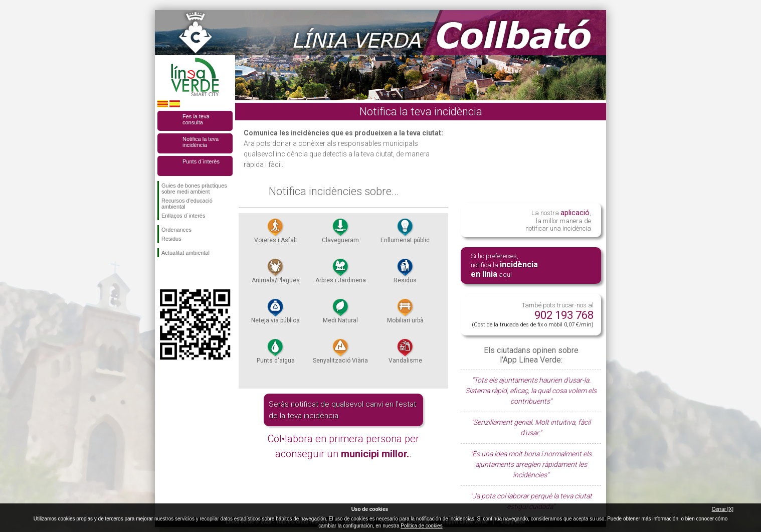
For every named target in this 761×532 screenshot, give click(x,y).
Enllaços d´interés (183, 216)
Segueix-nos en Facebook (163, 273)
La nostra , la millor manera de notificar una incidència (558, 220)
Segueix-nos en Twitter (180, 273)
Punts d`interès (201, 161)
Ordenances (176, 230)
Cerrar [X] (723, 509)
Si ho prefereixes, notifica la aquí (504, 265)
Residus (171, 239)
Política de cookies (421, 526)
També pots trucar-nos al (533, 315)
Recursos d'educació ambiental (187, 204)
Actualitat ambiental (185, 253)
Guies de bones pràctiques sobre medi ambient (194, 189)
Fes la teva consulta (196, 119)
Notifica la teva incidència (201, 142)
